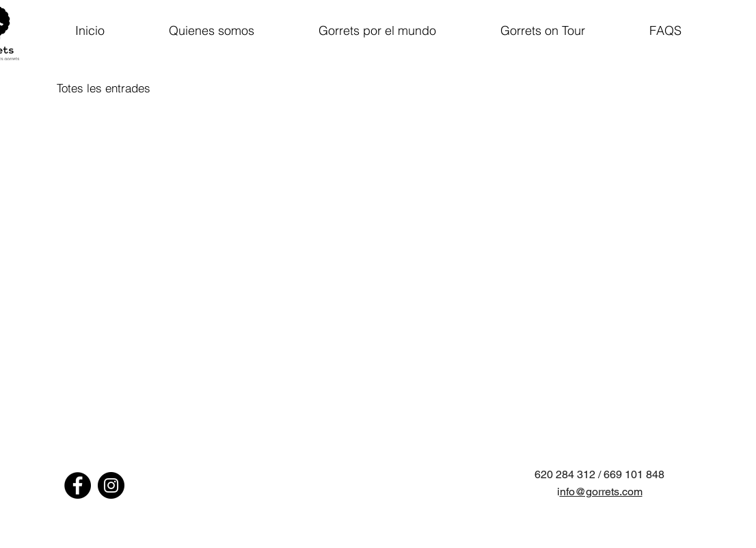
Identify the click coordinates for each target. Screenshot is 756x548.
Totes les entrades (104, 88)
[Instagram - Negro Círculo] (111, 485)
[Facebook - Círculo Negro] (78, 485)
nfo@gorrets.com (601, 492)
